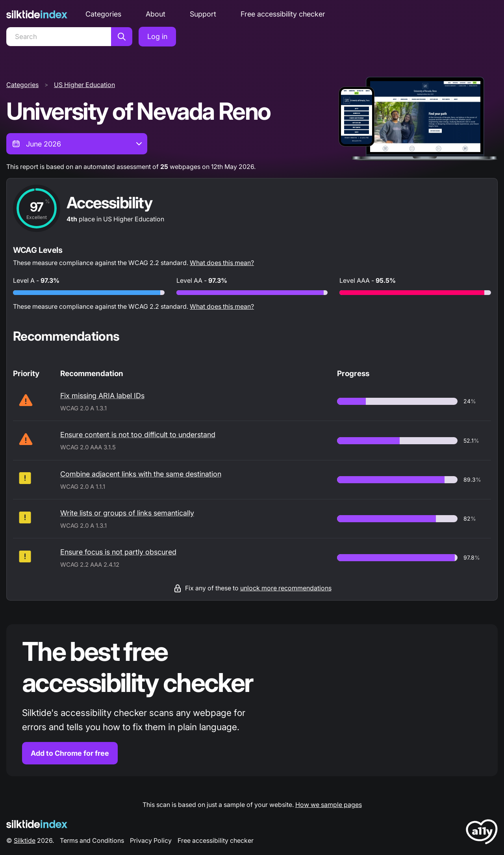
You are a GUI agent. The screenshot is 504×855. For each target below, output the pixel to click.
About (156, 14)
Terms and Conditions (92, 840)
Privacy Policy (151, 840)
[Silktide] (37, 14)
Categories (103, 14)
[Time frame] (77, 144)
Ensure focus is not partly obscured (118, 552)
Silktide (25, 840)
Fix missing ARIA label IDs (102, 396)
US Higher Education (84, 85)
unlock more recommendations (286, 588)
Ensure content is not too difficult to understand (138, 435)
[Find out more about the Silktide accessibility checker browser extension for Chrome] (252, 700)
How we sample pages (329, 805)
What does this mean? (222, 263)
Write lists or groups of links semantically (127, 513)
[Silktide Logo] (37, 824)
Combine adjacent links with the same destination (141, 474)
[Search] (59, 37)
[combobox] (77, 144)
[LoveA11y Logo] (482, 833)
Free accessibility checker (283, 14)
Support (203, 14)
